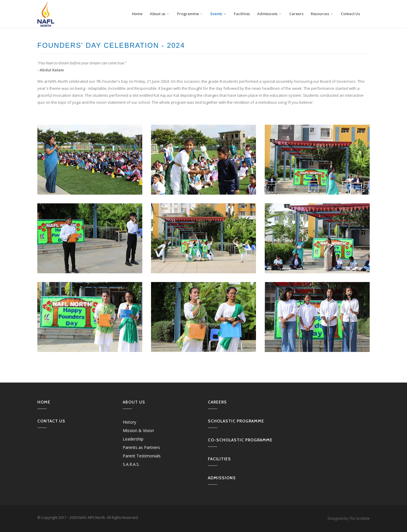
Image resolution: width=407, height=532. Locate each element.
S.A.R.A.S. (131, 464)
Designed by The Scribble (349, 518)
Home (137, 14)
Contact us (51, 421)
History (129, 422)
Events (219, 14)
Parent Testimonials (142, 456)
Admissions (270, 14)
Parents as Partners (141, 447)
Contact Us (350, 14)
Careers (296, 14)
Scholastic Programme (236, 421)
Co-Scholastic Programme (240, 440)
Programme (190, 14)
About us (160, 14)
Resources (322, 14)
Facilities (242, 14)
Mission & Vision (138, 430)
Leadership (133, 439)
